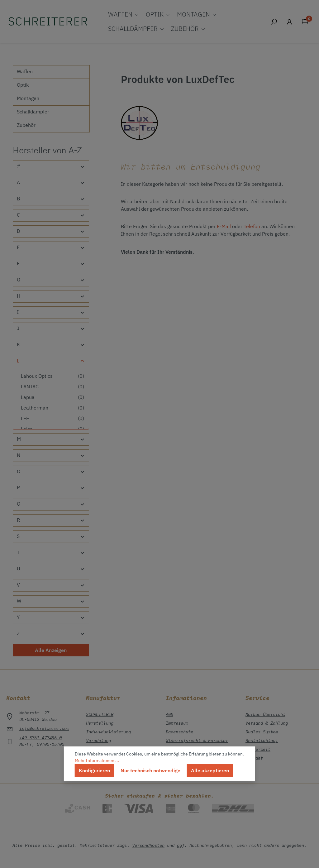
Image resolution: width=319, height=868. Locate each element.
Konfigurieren (94, 770)
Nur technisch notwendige (150, 770)
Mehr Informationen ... (97, 761)
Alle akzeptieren (210, 770)
